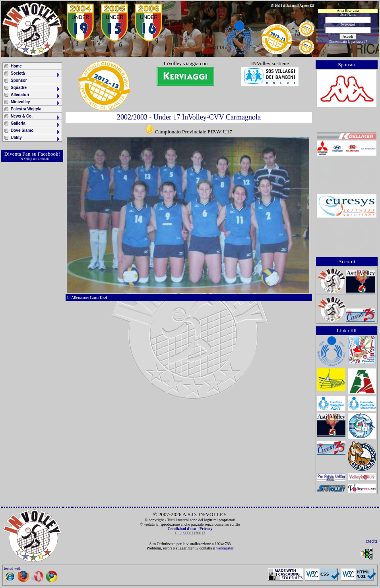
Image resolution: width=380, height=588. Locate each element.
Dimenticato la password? (348, 42)
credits (372, 541)
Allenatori (36, 95)
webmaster (225, 548)
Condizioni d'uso (182, 529)
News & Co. (36, 117)
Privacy (206, 529)
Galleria (36, 124)
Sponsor (19, 80)
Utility (36, 138)
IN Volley (26, 159)
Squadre (36, 88)
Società (36, 74)
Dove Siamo (36, 131)
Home (16, 66)
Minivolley (36, 103)
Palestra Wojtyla (26, 109)
